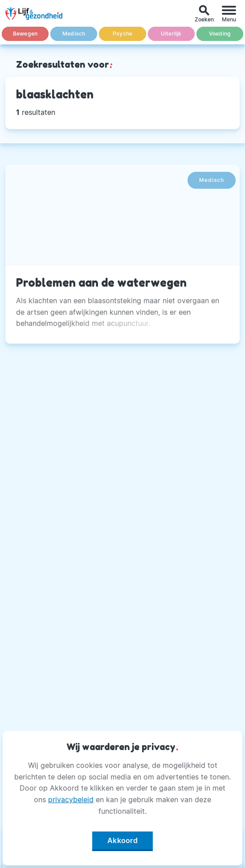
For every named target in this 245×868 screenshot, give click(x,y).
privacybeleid (71, 799)
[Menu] (229, 14)
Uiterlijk (171, 34)
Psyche (122, 34)
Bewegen (25, 34)
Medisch (74, 34)
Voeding (220, 34)
